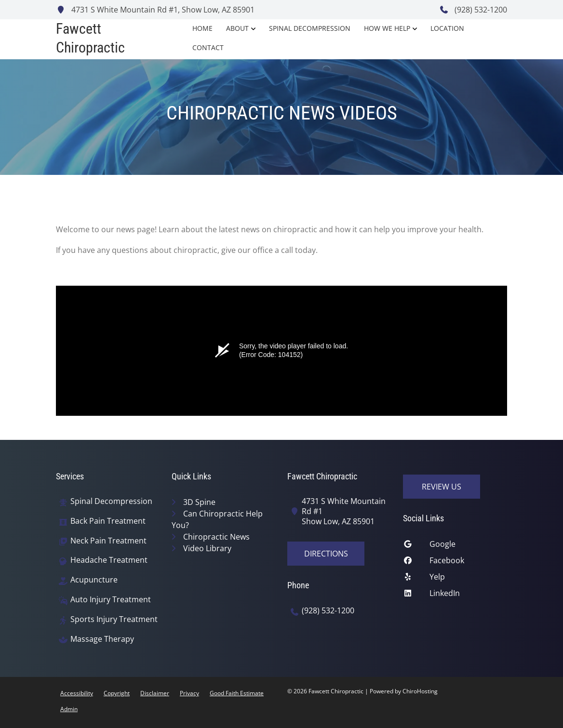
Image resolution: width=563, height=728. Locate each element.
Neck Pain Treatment (108, 541)
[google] (455, 546)
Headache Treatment (109, 560)
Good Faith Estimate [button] (237, 693)
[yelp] (455, 579)
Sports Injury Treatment (114, 619)
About (237, 28)
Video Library (207, 548)
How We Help (387, 28)
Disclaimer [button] (155, 693)
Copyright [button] (117, 693)
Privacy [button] (189, 693)
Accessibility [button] (77, 693)
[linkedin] (455, 596)
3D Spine (199, 502)
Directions (326, 554)
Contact (208, 47)
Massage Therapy (102, 639)
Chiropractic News (216, 537)
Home (202, 28)
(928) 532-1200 (473, 10)
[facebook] (455, 563)
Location (447, 28)
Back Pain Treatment (108, 521)
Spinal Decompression (310, 28)
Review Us (442, 487)
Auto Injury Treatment (111, 600)
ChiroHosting (420, 691)
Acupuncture (94, 580)
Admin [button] (69, 709)
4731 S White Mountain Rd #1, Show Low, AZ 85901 (155, 10)
